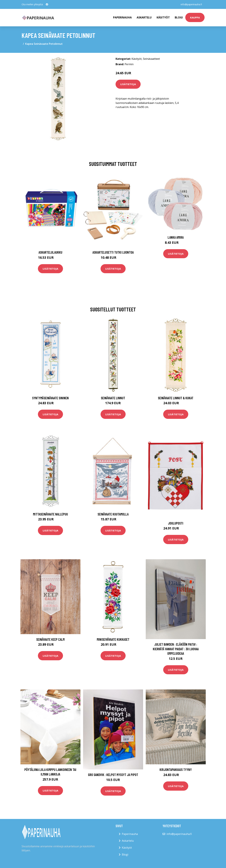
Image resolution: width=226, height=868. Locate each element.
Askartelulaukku (50, 252)
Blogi (179, 17)
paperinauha (122, 17)
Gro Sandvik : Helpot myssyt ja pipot (113, 775)
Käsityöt (163, 17)
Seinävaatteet (151, 59)
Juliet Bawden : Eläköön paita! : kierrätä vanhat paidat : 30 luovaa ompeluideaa (176, 649)
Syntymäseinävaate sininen (50, 398)
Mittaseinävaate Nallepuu (50, 514)
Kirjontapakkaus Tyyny (176, 769)
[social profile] (47, 4)
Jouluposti (176, 523)
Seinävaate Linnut (113, 398)
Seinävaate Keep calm (50, 639)
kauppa (195, 17)
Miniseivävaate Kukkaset (113, 639)
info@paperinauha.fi (191, 4)
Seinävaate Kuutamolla (113, 514)
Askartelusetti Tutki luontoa (113, 252)
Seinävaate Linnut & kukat (176, 398)
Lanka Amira (176, 237)
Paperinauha (130, 834)
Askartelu (144, 17)
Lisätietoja (128, 84)
